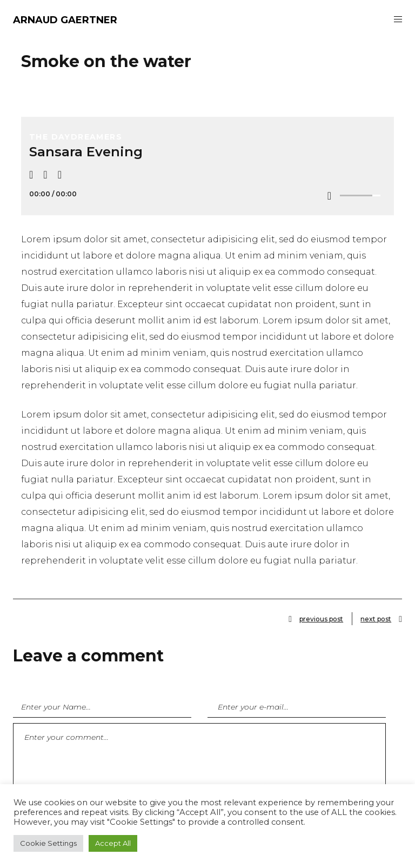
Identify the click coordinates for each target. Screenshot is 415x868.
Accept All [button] (113, 843)
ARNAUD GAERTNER (65, 20)
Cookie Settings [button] (48, 843)
